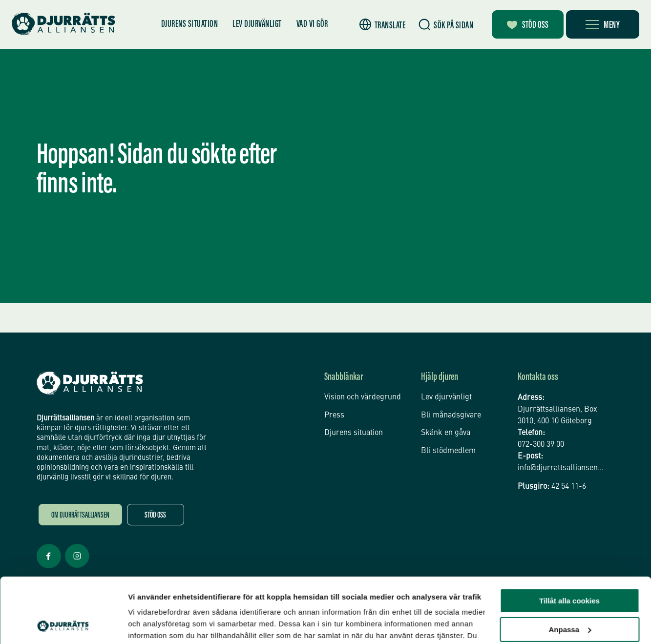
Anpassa (570, 568)
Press (334, 415)
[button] (383, 25)
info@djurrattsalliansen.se (561, 468)
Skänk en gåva (446, 433)
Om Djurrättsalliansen (80, 516)
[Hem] (63, 24)
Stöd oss (155, 516)
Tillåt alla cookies (569, 540)
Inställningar (150, 625)
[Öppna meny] (603, 24)
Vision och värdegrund (363, 397)
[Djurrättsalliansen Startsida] (90, 383)
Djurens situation (190, 24)
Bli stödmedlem (448, 451)
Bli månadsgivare (451, 415)
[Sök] (446, 25)
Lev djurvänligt (257, 24)
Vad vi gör (312, 24)
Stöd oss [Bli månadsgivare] (528, 25)
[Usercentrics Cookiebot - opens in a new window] (63, 625)
